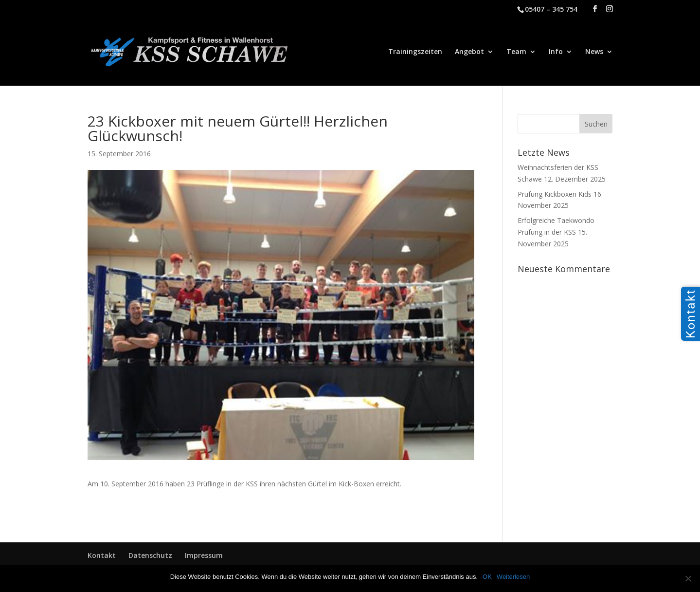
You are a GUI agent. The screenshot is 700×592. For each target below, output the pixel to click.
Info (556, 52)
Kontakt (102, 555)
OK (487, 577)
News (594, 52)
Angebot (469, 52)
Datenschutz (150, 555)
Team (516, 52)
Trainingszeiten (415, 52)
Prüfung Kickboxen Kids (555, 194)
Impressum (204, 555)
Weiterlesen (513, 577)
